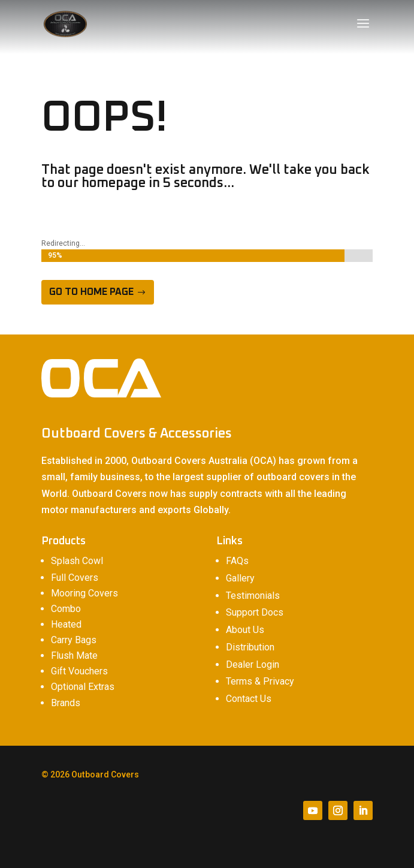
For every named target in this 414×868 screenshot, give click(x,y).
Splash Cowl (77, 561)
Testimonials (253, 596)
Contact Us (249, 699)
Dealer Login (253, 664)
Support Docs (255, 612)
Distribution (250, 647)
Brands (66, 703)
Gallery (240, 578)
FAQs (237, 561)
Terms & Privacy (260, 681)
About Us (245, 630)
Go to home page (91, 292)
